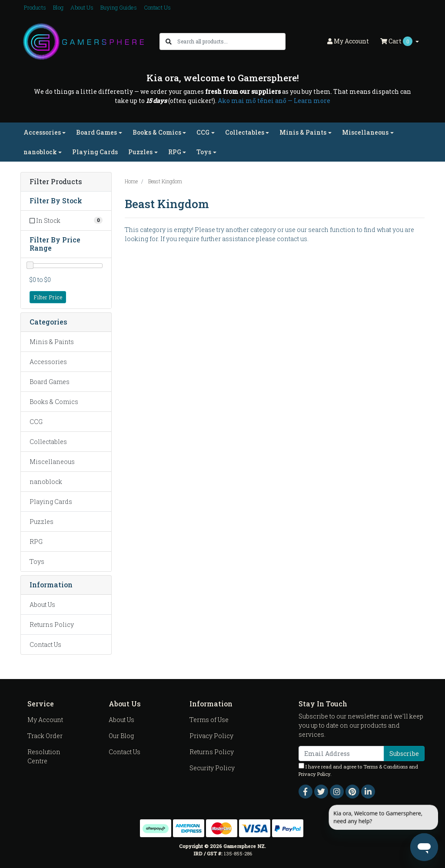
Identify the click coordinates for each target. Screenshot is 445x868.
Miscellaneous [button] (365, 132)
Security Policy (212, 768)
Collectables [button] (245, 132)
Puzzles (42, 522)
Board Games (50, 382)
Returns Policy (52, 624)
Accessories (48, 362)
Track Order (45, 736)
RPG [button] (175, 152)
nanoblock (46, 482)
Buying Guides (119, 7)
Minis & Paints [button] (303, 132)
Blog (58, 7)
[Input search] (231, 41)
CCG (36, 422)
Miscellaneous (52, 462)
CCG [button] (203, 132)
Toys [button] (204, 152)
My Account (45, 720)
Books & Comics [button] (157, 132)
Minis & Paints (52, 342)
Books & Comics (54, 402)
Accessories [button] (42, 132)
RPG (36, 542)
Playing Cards (95, 152)
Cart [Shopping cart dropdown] (397, 41)
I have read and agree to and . (358, 770)
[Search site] (169, 41)
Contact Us (157, 7)
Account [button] (348, 41)
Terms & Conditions (385, 767)
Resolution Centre (44, 756)
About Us (82, 7)
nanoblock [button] (40, 152)
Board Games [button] (96, 132)
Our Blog (121, 736)
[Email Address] (341, 754)
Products (35, 7)
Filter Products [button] (56, 182)
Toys (37, 562)
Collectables (48, 442)
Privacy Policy (211, 736)
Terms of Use (209, 720)
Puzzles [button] (140, 152)
